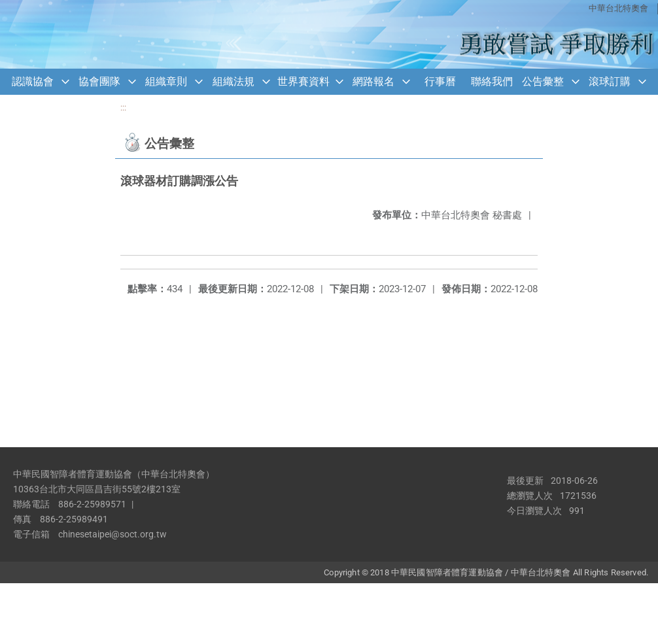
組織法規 (234, 81)
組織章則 (166, 81)
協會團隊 (99, 81)
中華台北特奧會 (618, 8)
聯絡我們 (492, 81)
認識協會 (33, 81)
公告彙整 (543, 81)
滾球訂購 (610, 81)
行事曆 (440, 81)
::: (123, 108)
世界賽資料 (303, 81)
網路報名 (373, 81)
